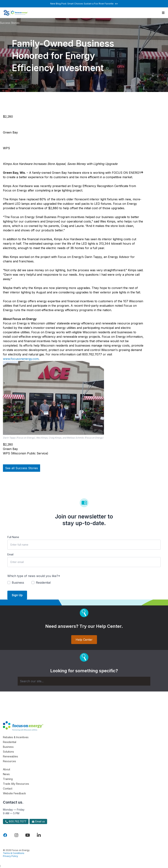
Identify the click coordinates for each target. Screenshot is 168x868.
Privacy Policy (10, 856)
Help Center (84, 640)
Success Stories (10, 23)
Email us (38, 821)
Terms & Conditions (14, 853)
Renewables (10, 756)
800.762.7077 (16, 821)
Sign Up (17, 595)
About (7, 769)
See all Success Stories (22, 468)
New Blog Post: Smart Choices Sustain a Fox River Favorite (84, 4)
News (6, 774)
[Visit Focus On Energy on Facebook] (5, 835)
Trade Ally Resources (16, 784)
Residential (10, 742)
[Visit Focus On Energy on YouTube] (28, 835)
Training (8, 779)
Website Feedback (14, 793)
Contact (8, 789)
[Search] (84, 681)
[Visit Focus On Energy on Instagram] (16, 835)
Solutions (8, 752)
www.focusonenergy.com (21, 359)
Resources (9, 761)
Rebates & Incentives (16, 737)
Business (8, 747)
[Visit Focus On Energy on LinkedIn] (39, 835)
